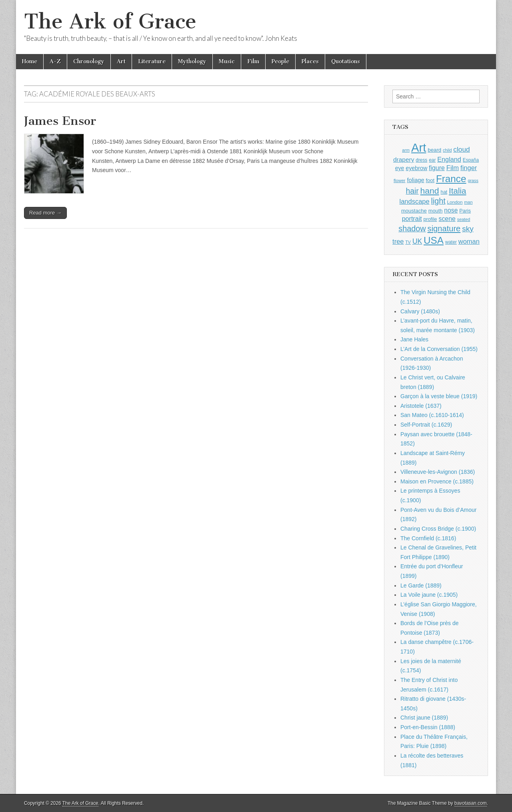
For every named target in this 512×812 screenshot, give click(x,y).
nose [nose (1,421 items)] (451, 210)
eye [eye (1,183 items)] (400, 168)
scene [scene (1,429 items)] (447, 219)
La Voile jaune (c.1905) (429, 595)
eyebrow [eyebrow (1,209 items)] (416, 168)
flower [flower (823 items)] (399, 180)
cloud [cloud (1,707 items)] (461, 149)
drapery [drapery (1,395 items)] (404, 159)
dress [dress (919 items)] (421, 160)
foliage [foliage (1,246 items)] (415, 180)
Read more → (45, 213)
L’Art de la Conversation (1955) (439, 349)
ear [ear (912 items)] (432, 160)
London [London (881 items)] (455, 202)
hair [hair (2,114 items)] (412, 191)
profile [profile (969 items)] (430, 219)
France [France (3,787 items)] (451, 179)
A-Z (55, 61)
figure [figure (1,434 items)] (437, 168)
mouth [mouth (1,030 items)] (436, 211)
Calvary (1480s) (420, 311)
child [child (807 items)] (447, 150)
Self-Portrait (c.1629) (426, 425)
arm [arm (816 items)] (406, 150)
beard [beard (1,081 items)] (434, 150)
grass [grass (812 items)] (473, 180)
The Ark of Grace (110, 21)
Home (30, 61)
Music (227, 61)
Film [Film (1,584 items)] (453, 168)
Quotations (346, 61)
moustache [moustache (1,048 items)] (414, 211)
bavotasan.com (471, 803)
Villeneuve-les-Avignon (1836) (438, 472)
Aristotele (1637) (421, 406)
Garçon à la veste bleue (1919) (439, 396)
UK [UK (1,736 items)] (417, 241)
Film (253, 61)
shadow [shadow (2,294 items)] (412, 229)
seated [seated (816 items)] (464, 219)
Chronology (89, 61)
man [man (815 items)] (468, 202)
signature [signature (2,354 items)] (444, 229)
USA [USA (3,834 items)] (434, 240)
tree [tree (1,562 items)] (398, 241)
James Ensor (60, 121)
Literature (152, 61)
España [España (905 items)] (471, 160)
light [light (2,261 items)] (438, 201)
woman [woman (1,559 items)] (469, 241)
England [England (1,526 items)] (449, 159)
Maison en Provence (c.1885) (437, 481)
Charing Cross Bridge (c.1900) (438, 529)
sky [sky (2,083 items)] (468, 229)
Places (310, 61)
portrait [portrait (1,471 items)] (412, 219)
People (280, 61)
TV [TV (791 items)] (408, 242)
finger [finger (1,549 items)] (469, 168)
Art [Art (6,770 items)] (419, 147)
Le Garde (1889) (421, 585)
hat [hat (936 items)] (444, 192)
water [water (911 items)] (451, 242)
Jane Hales (414, 339)
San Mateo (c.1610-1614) (432, 415)
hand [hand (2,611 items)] (430, 191)
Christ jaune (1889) (424, 718)
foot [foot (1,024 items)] (430, 180)
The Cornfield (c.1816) (428, 538)
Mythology (192, 61)
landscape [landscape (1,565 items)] (415, 201)
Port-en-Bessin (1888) (428, 727)
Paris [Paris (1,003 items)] (465, 211)
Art (121, 61)
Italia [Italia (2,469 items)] (457, 191)
